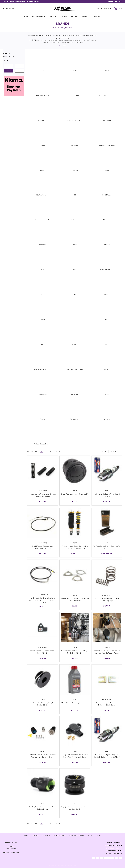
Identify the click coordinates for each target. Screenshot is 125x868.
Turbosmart (75, 419)
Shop (53, 17)
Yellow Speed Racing (42, 444)
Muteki (107, 245)
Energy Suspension (75, 120)
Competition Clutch (107, 95)
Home (26, 17)
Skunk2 (75, 344)
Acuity (75, 70)
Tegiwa (43, 419)
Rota (75, 319)
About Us (75, 17)
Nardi (42, 270)
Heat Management (39, 17)
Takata (107, 394)
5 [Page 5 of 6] (53, 451)
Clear (19, 71)
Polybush (42, 319)
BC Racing (75, 95)
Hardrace (75, 170)
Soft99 (107, 344)
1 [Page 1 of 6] (42, 451)
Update (9, 71)
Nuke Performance (107, 270)
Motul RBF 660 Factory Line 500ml (75, 703)
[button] (14, 60)
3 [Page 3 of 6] (48, 451)
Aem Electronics (43, 95)
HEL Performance (42, 195)
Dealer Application (77, 836)
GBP (100, 8)
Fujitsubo (75, 145)
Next (61, 451)
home (26, 836)
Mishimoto (42, 245)
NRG (42, 295)
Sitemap (76, 866)
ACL (42, 70)
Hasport (107, 170)
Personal (107, 295)
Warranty (46, 836)
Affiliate (35, 836)
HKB (75, 195)
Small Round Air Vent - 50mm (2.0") (75, 494)
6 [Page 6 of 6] (56, 451)
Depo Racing (43, 120)
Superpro (107, 369)
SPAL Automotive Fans (42, 369)
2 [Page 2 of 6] (45, 451)
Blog (99, 836)
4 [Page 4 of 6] (51, 451)
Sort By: (104, 451)
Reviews (85, 17)
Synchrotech (42, 394)
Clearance (63, 17)
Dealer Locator (60, 836)
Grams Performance (107, 145)
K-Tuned (75, 220)
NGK (75, 270)
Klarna (91, 836)
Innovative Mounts (42, 220)
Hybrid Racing (107, 195)
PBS (75, 295)
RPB (107, 319)
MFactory (107, 220)
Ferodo (42, 145)
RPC (42, 344)
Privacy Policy (11, 842)
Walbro (107, 419)
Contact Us (97, 17)
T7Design (75, 394)
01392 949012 (118, 2)
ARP (107, 70)
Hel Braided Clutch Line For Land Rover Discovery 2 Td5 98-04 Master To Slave (43, 600)
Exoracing (107, 120)
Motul (75, 245)
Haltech (43, 170)
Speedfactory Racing (75, 369)
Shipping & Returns (11, 852)
